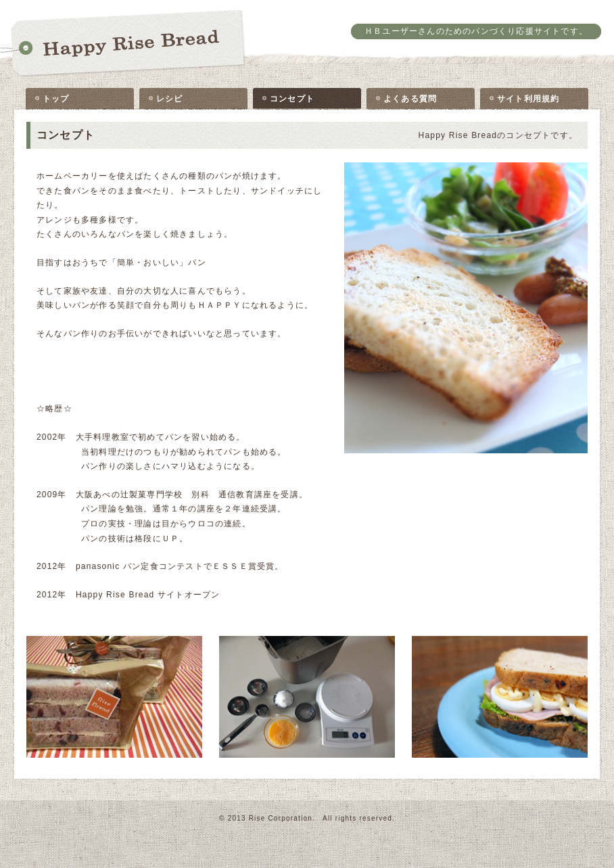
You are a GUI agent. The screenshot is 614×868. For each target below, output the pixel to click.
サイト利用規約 (528, 99)
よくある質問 (410, 99)
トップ (56, 99)
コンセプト (292, 99)
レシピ (170, 99)
